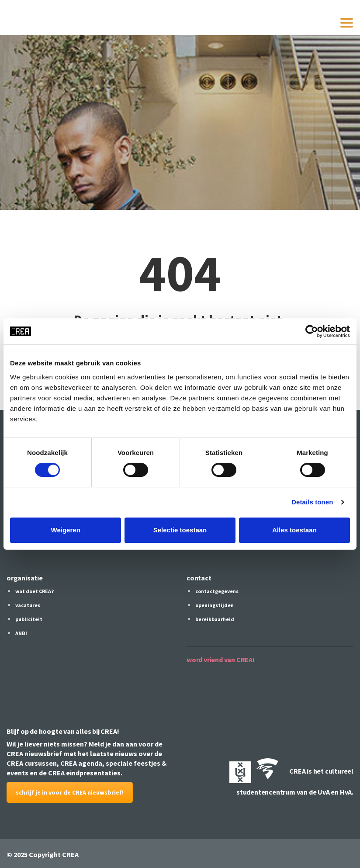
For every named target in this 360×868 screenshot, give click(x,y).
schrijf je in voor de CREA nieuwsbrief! (70, 792)
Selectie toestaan (180, 530)
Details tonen (312, 502)
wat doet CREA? (35, 591)
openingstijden (215, 605)
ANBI (21, 633)
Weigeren (66, 530)
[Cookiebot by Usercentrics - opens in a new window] (312, 331)
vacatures (28, 605)
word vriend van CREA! (221, 660)
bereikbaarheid (215, 619)
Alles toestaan (294, 530)
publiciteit (29, 619)
